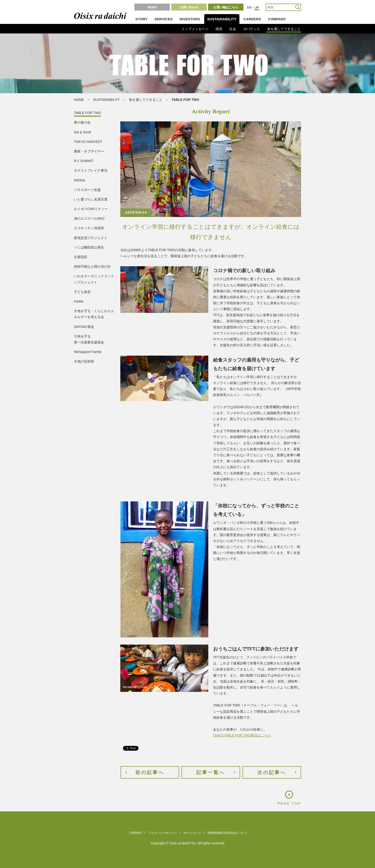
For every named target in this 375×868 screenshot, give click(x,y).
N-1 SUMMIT (84, 161)
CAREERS (252, 19)
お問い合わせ (189, 7)
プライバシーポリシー (163, 833)
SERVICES (164, 19)
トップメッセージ (195, 29)
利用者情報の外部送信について (227, 833)
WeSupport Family (88, 352)
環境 (219, 29)
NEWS (152, 7)
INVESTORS (190, 19)
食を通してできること (284, 29)
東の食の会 (82, 122)
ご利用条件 (135, 833)
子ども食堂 (82, 292)
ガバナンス (252, 29)
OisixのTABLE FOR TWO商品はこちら (242, 735)
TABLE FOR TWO (87, 113)
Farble (79, 301)
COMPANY (277, 19)
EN (249, 8)
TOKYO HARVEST (88, 142)
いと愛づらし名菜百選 (91, 199)
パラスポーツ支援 (87, 190)
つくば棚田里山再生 (89, 247)
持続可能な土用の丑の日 (92, 266)
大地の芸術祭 (84, 361)
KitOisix (80, 180)
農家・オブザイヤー (89, 151)
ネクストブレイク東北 (91, 170)
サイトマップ (192, 833)
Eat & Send (82, 132)
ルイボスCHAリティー (91, 209)
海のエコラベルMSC (89, 218)
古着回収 (81, 257)
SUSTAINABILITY (222, 19)
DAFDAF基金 (84, 327)
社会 (233, 29)
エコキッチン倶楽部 (89, 228)
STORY (141, 19)
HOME (79, 100)
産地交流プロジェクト (91, 238)
